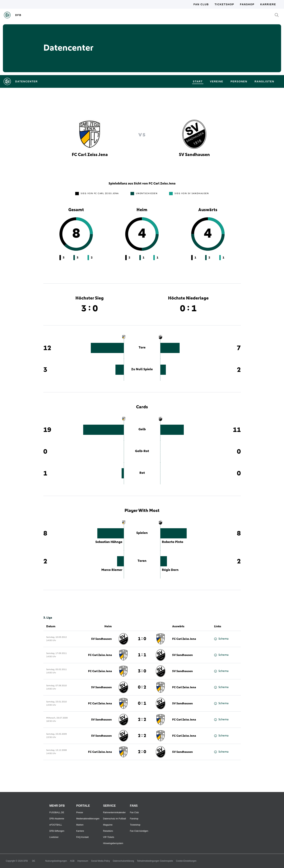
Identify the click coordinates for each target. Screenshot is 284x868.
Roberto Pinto (173, 542)
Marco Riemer (112, 570)
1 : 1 (142, 655)
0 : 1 (142, 703)
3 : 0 (142, 671)
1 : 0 (142, 639)
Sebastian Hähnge (109, 542)
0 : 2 (142, 687)
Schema (221, 639)
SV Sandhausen (101, 639)
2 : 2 (142, 720)
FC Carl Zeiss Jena (184, 639)
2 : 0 (142, 752)
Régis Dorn (170, 570)
